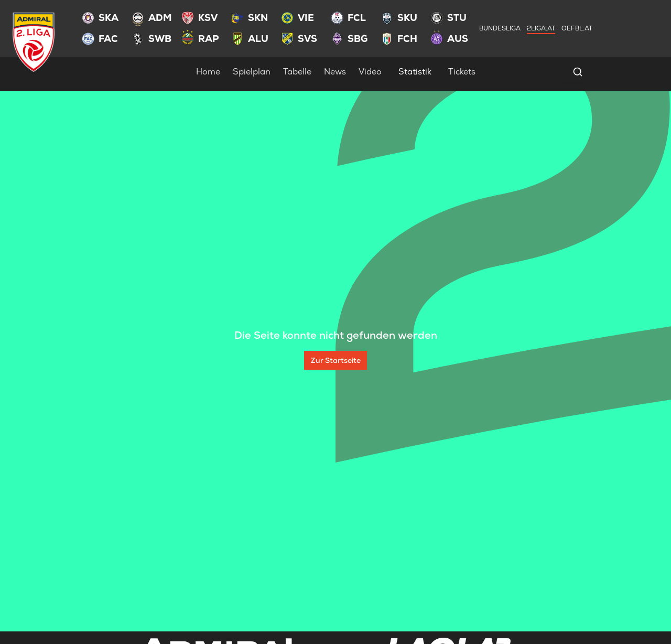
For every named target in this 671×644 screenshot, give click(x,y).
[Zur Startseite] (335, 360)
